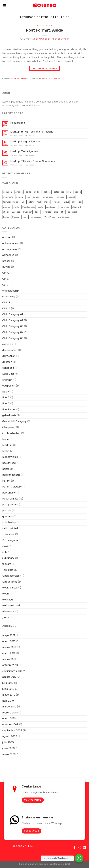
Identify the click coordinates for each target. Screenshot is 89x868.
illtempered (9, 427)
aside (44, 79)
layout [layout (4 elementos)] (66, 202)
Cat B (5, 279)
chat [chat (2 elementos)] (69, 192)
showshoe (8, 534)
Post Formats (45, 26)
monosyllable (10, 457)
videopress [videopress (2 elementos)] (36, 217)
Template (8, 570)
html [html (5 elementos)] (39, 202)
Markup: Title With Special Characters (33, 161)
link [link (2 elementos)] (73, 202)
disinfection (9, 356)
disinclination (10, 350)
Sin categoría (10, 540)
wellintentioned (11, 605)
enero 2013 (9, 641)
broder (6, 261)
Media (6, 451)
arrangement (10, 249)
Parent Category (12, 487)
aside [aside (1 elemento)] (28, 192)
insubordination (11, 433)
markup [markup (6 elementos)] (7, 207)
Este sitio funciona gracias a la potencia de (44, 864)
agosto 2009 (10, 736)
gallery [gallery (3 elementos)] (31, 202)
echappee (8, 368)
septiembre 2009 (12, 730)
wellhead (7, 600)
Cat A (6, 273)
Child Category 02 (13, 320)
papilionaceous (11, 475)
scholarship (9, 522)
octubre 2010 (10, 665)
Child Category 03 (13, 326)
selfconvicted (10, 528)
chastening (9, 296)
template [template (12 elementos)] (47, 212)
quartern (7, 516)
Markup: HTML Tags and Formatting (32, 132)
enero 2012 (9, 653)
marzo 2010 (9, 707)
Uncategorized (11, 576)
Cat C (5, 285)
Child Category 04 (13, 332)
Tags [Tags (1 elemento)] (37, 212)
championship (11, 291)
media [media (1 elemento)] (16, 207)
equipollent (9, 386)
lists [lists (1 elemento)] (80, 202)
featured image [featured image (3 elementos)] (11, 202)
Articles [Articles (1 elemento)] (19, 192)
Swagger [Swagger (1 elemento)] (27, 212)
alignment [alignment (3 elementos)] (8, 192)
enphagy (7, 380)
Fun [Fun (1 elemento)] (23, 202)
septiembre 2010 (12, 671)
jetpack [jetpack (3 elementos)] (56, 202)
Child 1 (6, 302)
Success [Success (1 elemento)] (16, 212)
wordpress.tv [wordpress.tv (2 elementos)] (64, 217)
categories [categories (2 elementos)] (59, 192)
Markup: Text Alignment (24, 151)
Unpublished (10, 582)
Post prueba (18, 123)
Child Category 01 (13, 314)
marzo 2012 (9, 647)
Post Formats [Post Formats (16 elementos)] (29, 207)
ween (5, 594)
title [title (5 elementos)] (63, 212)
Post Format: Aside (44, 30)
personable (9, 493)
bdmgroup (64, 39)
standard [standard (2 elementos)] (77, 207)
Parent (6, 481)
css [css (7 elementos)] (28, 197)
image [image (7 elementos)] (47, 202)
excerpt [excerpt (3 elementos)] (71, 197)
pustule (7, 510)
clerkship (8, 344)
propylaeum (9, 504)
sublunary (8, 558)
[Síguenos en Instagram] (79, 848)
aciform (7, 237)
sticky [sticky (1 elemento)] (6, 212)
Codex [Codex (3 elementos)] (78, 192)
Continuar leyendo (44, 68)
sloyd (5, 546)
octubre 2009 (10, 724)
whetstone (8, 611)
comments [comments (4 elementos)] (8, 197)
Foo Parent (9, 409)
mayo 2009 (9, 754)
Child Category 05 (13, 338)
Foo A (6, 397)
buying (6, 267)
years (6, 617)
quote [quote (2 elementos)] (41, 207)
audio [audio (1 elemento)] (37, 192)
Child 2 (6, 308)
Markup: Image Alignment (25, 142)
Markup (7, 445)
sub (4, 552)
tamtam (7, 564)
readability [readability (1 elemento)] (51, 207)
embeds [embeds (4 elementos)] (60, 197)
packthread (9, 463)
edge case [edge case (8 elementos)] (48, 197)
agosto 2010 (9, 677)
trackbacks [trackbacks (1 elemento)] (73, 212)
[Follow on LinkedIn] (84, 848)
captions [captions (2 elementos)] (47, 192)
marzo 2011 (9, 659)
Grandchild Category (14, 421)
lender (6, 439)
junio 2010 (8, 689)
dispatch (7, 362)
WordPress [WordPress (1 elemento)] (50, 217)
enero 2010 (9, 718)
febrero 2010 (10, 713)
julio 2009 (8, 742)
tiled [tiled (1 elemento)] (56, 212)
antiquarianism (11, 243)
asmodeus (8, 255)
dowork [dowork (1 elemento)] (36, 197)
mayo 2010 (9, 695)
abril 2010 (8, 701)
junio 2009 (8, 748)
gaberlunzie (9, 415)
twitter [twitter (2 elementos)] (6, 217)
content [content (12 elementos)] (20, 197)
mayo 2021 (9, 635)
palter (6, 469)
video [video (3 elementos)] (25, 217)
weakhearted (10, 588)
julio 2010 (8, 683)
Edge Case (8, 374)
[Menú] (4, 5)
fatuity (6, 392)
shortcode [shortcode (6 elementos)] (64, 207)
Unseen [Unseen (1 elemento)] (16, 217)
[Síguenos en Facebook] (74, 848)
